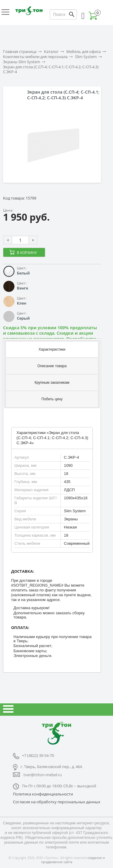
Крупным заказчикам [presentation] (52, 383)
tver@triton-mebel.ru (43, 775)
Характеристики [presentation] (52, 349)
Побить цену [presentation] (52, 399)
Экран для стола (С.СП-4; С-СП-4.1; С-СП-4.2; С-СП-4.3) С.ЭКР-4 (51, 70)
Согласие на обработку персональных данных (57, 802)
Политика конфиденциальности (43, 794)
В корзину (27, 253)
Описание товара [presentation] (52, 366)
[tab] (52, 349)
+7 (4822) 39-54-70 (38, 755)
